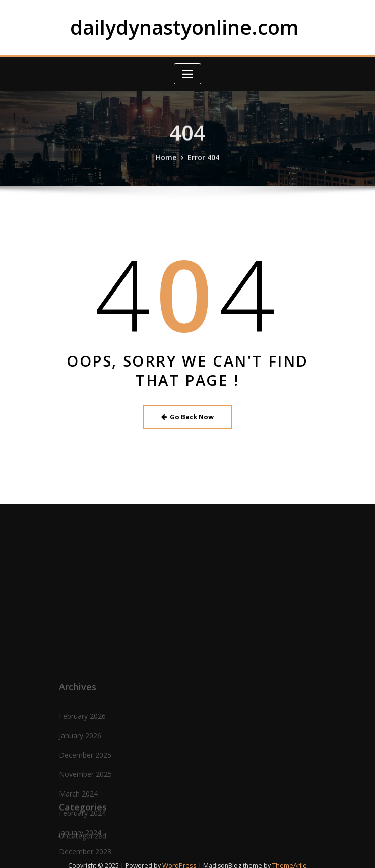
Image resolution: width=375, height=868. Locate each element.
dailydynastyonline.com (184, 26)
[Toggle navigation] (187, 72)
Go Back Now (188, 414)
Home (168, 164)
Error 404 (202, 164)
